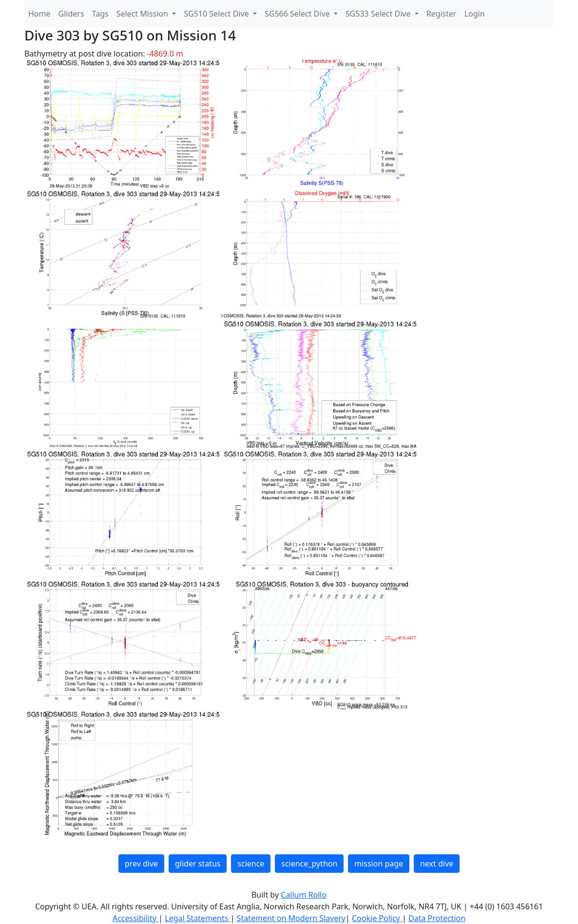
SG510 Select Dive (217, 14)
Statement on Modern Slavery (291, 918)
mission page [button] (379, 864)
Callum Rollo (304, 895)
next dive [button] (437, 864)
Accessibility (135, 918)
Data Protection (437, 918)
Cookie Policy (377, 918)
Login (475, 14)
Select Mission (143, 14)
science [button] (251, 864)
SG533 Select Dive (379, 14)
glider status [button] (198, 864)
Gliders (71, 14)
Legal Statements (197, 918)
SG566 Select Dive (298, 14)
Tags (100, 14)
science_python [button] (309, 864)
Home (39, 14)
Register (442, 14)
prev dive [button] (141, 864)
